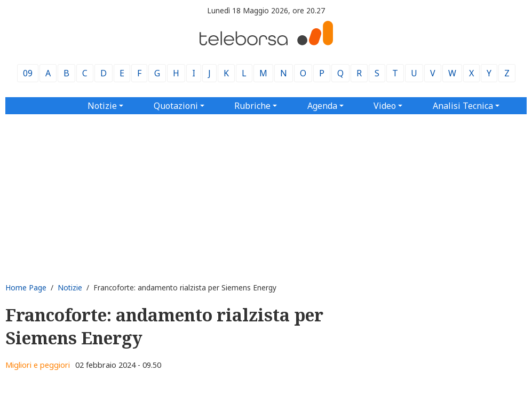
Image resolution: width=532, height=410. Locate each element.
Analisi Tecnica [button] (463, 106)
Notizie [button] (102, 106)
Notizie (70, 287)
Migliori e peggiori (38, 365)
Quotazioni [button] (176, 106)
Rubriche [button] (252, 106)
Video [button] (385, 106)
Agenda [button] (322, 106)
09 (28, 73)
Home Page (26, 287)
